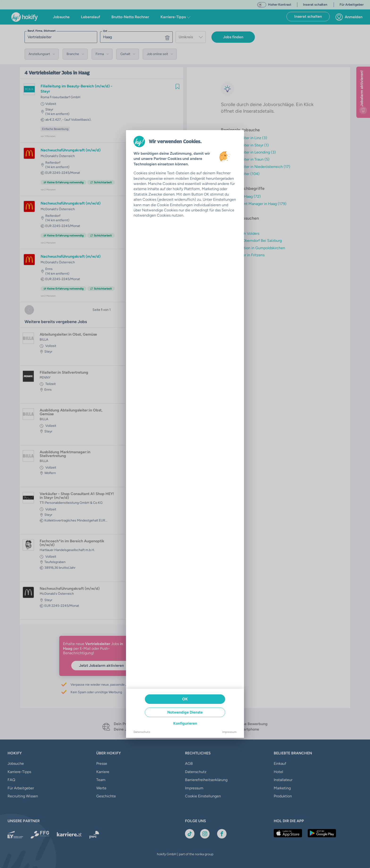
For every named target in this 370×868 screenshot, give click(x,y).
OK (185, 699)
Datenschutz (142, 732)
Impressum (229, 732)
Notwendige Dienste (185, 712)
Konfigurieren (185, 723)
